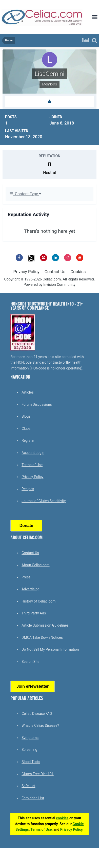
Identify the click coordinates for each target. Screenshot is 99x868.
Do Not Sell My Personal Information (50, 649)
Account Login (33, 453)
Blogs (26, 416)
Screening (29, 750)
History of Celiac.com (38, 601)
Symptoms (30, 738)
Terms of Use (32, 465)
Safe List (28, 786)
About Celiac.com (35, 565)
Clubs (26, 429)
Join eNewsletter (33, 686)
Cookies (78, 272)
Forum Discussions (37, 404)
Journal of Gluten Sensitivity (44, 501)
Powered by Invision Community (50, 285)
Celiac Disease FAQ (37, 714)
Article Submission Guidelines (45, 625)
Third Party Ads (34, 613)
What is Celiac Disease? (40, 725)
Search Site (30, 662)
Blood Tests (31, 762)
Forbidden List (33, 798)
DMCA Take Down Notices (42, 637)
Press (26, 577)
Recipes (28, 489)
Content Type (25, 194)
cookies (62, 818)
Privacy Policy (26, 272)
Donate (26, 526)
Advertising (30, 589)
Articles (28, 392)
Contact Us (55, 272)
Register (28, 440)
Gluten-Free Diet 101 (37, 774)
